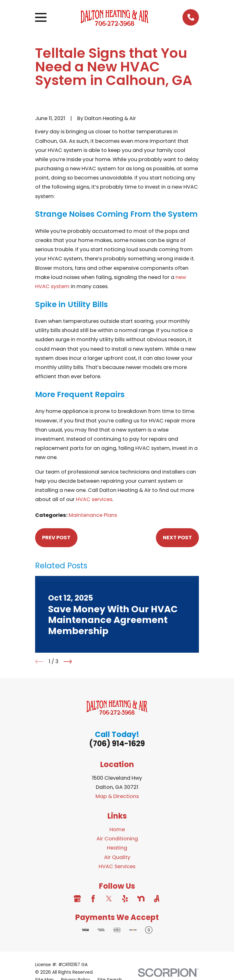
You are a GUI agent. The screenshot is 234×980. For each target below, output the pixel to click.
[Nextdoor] (141, 899)
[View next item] (68, 662)
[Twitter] (109, 899)
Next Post (177, 538)
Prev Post (56, 538)
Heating (117, 848)
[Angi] (157, 899)
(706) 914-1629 (117, 744)
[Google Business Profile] (77, 899)
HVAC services (94, 499)
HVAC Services (117, 866)
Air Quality (117, 857)
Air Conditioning (117, 839)
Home (117, 829)
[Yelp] (125, 899)
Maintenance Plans (93, 515)
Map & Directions (117, 796)
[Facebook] (93, 899)
